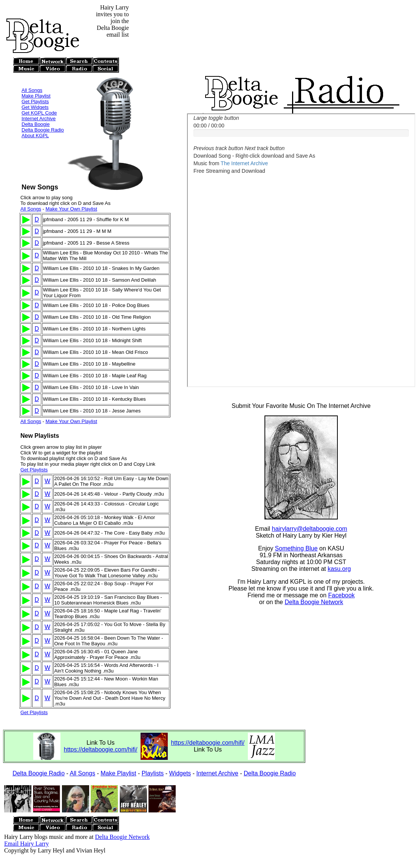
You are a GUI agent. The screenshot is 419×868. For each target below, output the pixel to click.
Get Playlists (35, 91)
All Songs (32, 80)
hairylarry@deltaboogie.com (310, 530)
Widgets (180, 773)
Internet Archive (39, 108)
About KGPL (35, 125)
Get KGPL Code (39, 103)
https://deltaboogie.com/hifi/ (101, 749)
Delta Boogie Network (314, 603)
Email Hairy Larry (26, 844)
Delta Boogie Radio (43, 120)
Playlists (153, 773)
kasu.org (339, 570)
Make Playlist (36, 86)
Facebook (342, 596)
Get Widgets (35, 97)
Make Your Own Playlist (71, 209)
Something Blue (296, 549)
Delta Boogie (36, 114)
